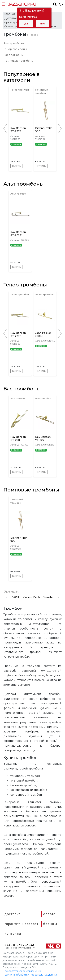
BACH (15, 597)
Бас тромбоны (13, 55)
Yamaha (48, 597)
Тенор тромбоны (15, 49)
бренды (50, 924)
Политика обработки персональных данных (30, 975)
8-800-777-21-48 (20, 945)
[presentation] (7, 597)
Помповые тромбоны (18, 61)
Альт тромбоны (14, 43)
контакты (13, 934)
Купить (17, 166)
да (26, 23)
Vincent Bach (31, 597)
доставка (12, 914)
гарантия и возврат (21, 924)
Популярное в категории (22, 77)
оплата (49, 914)
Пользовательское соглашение (22, 971)
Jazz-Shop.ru (22, 4)
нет (43, 23)
